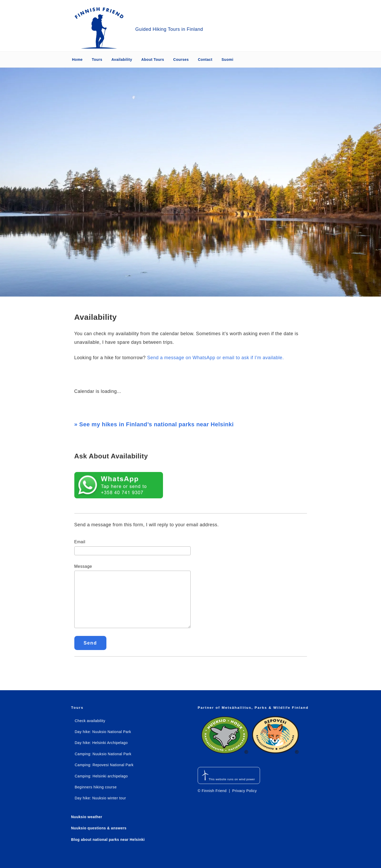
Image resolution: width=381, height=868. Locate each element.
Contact (205, 60)
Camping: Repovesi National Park (104, 765)
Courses (181, 60)
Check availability (90, 721)
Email (80, 542)
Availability (122, 60)
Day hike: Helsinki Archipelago (101, 743)
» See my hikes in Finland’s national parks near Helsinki (154, 424)
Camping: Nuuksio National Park (103, 754)
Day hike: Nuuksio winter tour (101, 798)
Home (77, 60)
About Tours (153, 60)
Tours (97, 60)
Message (83, 566)
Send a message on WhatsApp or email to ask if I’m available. (215, 358)
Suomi (228, 60)
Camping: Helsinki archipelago (101, 776)
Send (90, 643)
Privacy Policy (245, 791)
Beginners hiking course (96, 787)
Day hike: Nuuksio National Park (103, 732)
